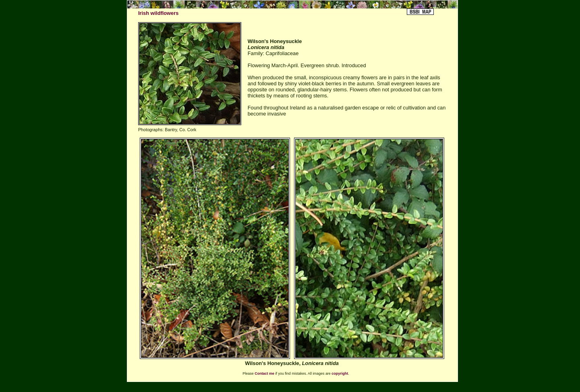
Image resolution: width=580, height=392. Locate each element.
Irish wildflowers (158, 13)
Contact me (264, 373)
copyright (340, 373)
